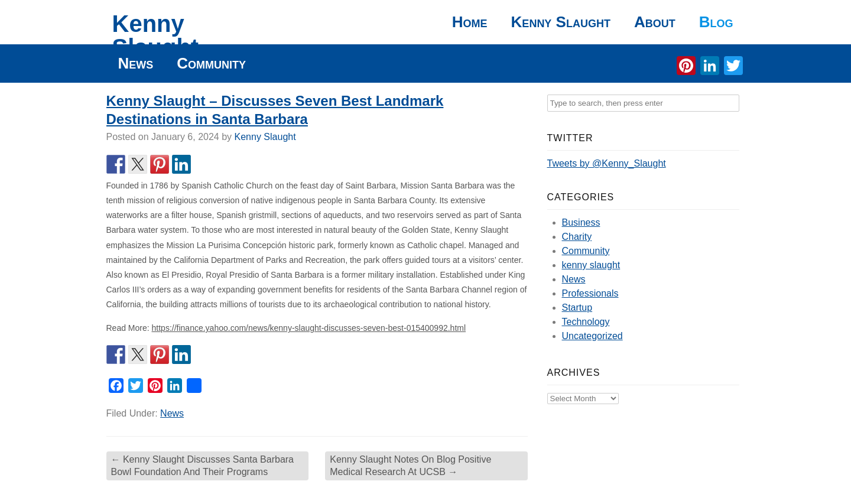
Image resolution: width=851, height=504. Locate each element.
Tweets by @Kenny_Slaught (607, 163)
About (655, 22)
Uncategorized (592, 336)
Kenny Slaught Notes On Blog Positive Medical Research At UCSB (410, 466)
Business (581, 222)
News (136, 63)
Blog (716, 22)
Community (211, 63)
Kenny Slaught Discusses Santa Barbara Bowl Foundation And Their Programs (203, 466)
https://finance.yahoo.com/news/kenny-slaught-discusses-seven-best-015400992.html (309, 328)
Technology (586, 322)
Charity (577, 237)
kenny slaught (591, 265)
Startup (577, 308)
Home (470, 22)
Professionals (590, 293)
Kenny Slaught (156, 35)
